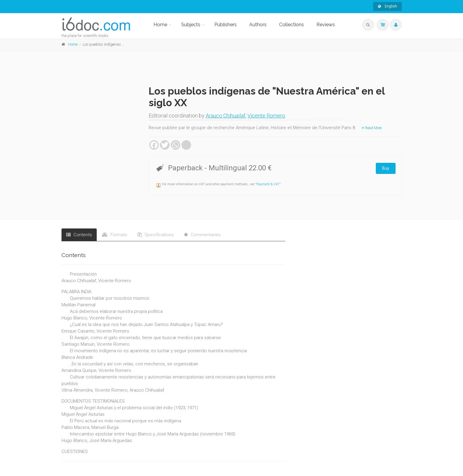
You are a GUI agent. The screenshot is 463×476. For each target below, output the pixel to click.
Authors (258, 25)
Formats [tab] (115, 235)
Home (160, 25)
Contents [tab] (79, 235)
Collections (292, 25)
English (387, 6)
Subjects (191, 25)
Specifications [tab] (156, 235)
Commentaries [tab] (202, 235)
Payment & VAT (268, 184)
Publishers (226, 25)
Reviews (326, 25)
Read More (372, 128)
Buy (386, 168)
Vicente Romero (266, 116)
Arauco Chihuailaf (226, 116)
